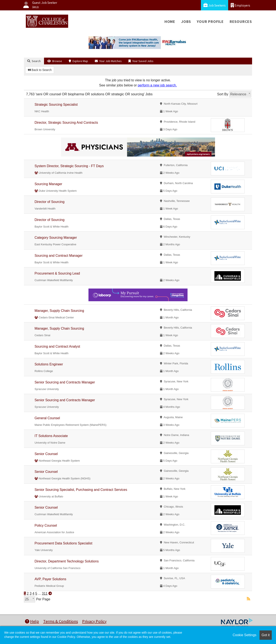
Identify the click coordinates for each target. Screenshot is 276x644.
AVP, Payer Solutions (50, 579)
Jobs (186, 22)
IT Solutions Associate (51, 436)
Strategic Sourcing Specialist (56, 105)
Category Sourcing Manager (56, 238)
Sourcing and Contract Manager (59, 256)
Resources (241, 22)
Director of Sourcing (49, 202)
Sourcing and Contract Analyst (57, 346)
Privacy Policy (94, 621)
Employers (240, 5)
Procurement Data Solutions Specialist (63, 543)
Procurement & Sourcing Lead (57, 273)
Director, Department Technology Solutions (67, 561)
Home (170, 22)
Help (32, 621)
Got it (266, 635)
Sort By (223, 94)
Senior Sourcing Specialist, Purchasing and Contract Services (81, 490)
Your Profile (210, 22)
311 (45, 593)
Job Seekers (215, 5)
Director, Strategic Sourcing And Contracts (66, 123)
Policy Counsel (46, 525)
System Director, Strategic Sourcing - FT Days (69, 166)
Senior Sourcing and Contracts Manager (65, 382)
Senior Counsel (46, 454)
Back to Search (40, 70)
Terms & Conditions (61, 621)
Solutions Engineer (49, 364)
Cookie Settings (244, 635)
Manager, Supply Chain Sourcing (59, 311)
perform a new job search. (157, 85)
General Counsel (47, 418)
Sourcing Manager (48, 184)
